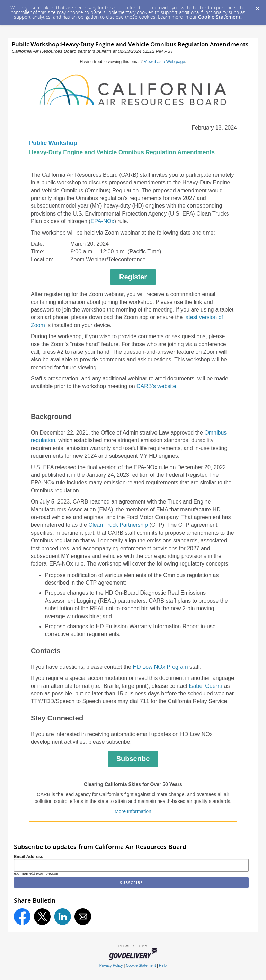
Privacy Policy (111, 965)
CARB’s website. (157, 386)
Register (133, 277)
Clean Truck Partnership (118, 525)
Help (163, 965)
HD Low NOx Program (160, 667)
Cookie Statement (219, 17)
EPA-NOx (103, 221)
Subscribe (133, 759)
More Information (133, 811)
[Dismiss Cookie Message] (257, 7)
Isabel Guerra (206, 686)
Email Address (29, 857)
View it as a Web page (164, 62)
